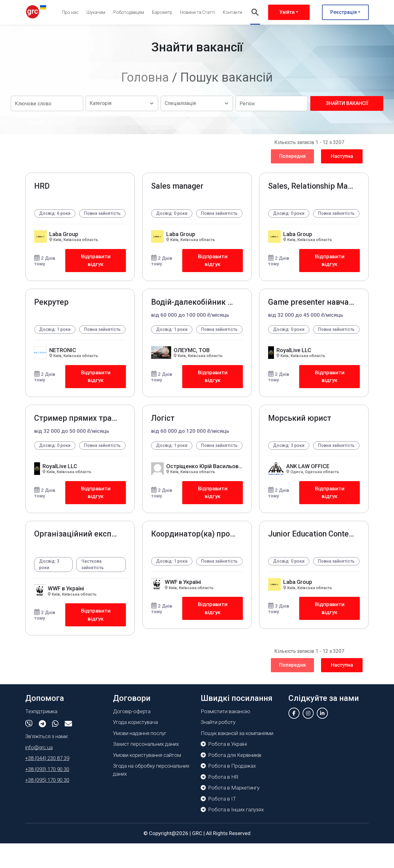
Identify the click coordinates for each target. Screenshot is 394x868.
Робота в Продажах (228, 790)
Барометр (162, 12)
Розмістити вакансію (225, 736)
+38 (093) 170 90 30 (47, 794)
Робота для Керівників (231, 780)
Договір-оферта (132, 736)
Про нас (70, 12)
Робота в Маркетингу (230, 812)
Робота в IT (218, 823)
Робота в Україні (224, 769)
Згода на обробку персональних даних (151, 794)
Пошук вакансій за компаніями (237, 758)
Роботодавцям (129, 12)
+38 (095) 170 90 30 (47, 805)
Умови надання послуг (140, 758)
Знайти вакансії (347, 103)
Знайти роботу (218, 747)
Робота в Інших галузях (232, 834)
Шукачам (96, 12)
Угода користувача (135, 747)
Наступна (342, 156)
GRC (197, 858)
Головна (145, 77)
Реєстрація (344, 12)
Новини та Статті (197, 12)
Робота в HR (219, 802)
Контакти (233, 12)
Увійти (287, 12)
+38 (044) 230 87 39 (47, 783)
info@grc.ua (39, 772)
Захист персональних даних (146, 769)
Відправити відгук (95, 267)
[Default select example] (122, 103)
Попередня (292, 156)
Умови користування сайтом (147, 780)
